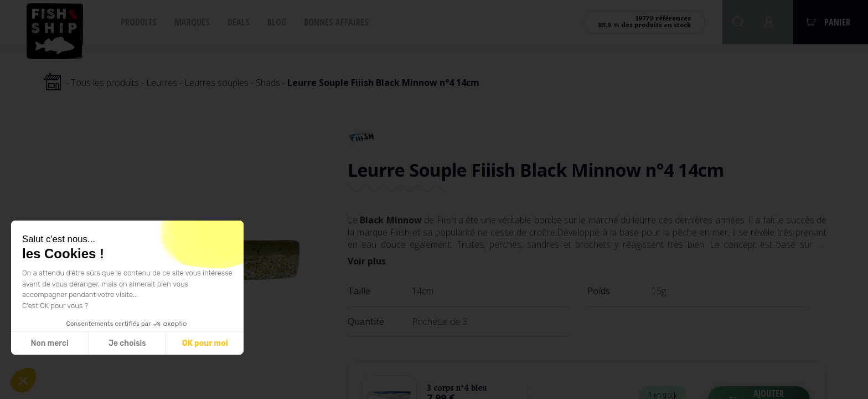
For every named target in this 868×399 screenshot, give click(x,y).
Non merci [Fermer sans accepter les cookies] (49, 343)
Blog (277, 22)
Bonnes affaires (336, 22)
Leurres (162, 83)
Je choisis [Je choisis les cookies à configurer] (127, 343)
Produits (139, 22)
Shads (268, 83)
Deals (239, 22)
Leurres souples (216, 83)
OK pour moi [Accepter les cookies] (205, 343)
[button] (23, 380)
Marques (192, 22)
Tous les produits (105, 83)
